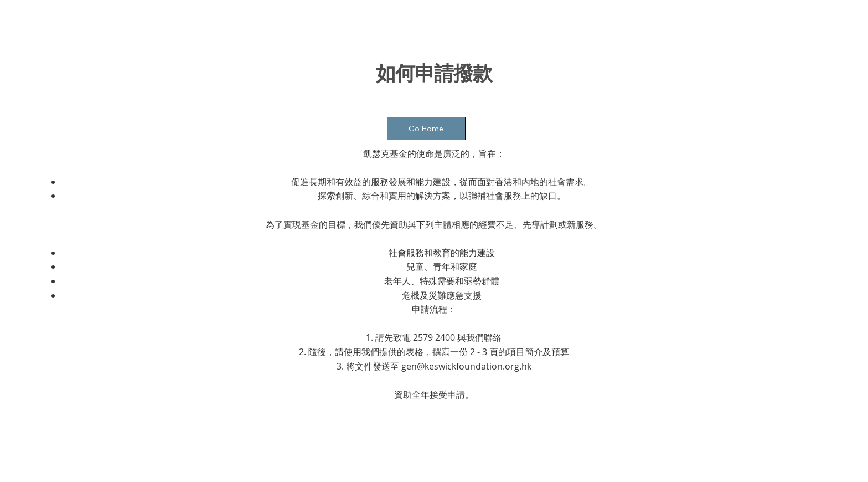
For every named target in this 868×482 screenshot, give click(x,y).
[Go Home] (426, 129)
